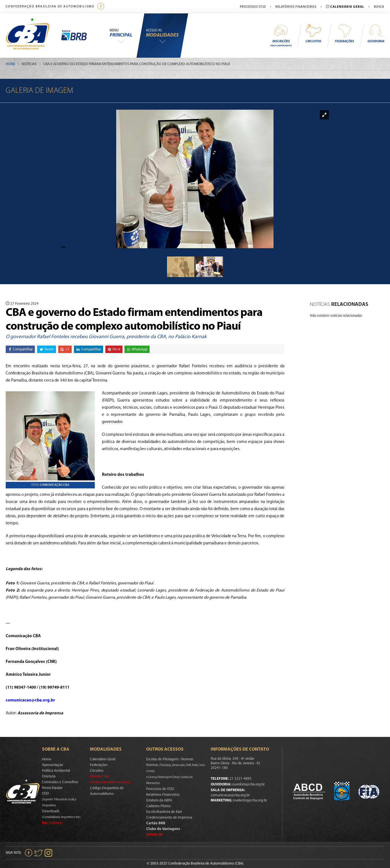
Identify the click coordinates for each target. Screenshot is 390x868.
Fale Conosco (52, 823)
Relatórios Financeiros (296, 7)
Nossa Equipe (52, 788)
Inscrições (281, 35)
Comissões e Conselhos (60, 782)
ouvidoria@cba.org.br (248, 784)
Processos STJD (253, 7)
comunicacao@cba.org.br (30, 700)
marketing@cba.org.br (250, 800)
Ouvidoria (376, 33)
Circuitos (313, 33)
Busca (379, 7)
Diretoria (49, 776)
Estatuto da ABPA (159, 800)
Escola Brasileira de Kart (164, 812)
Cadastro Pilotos (158, 806)
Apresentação (53, 765)
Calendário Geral (103, 759)
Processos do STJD (160, 789)
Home (10, 64)
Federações (344, 33)
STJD (59, 799)
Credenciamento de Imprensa (169, 818)
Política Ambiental (56, 771)
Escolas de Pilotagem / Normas (170, 759)
